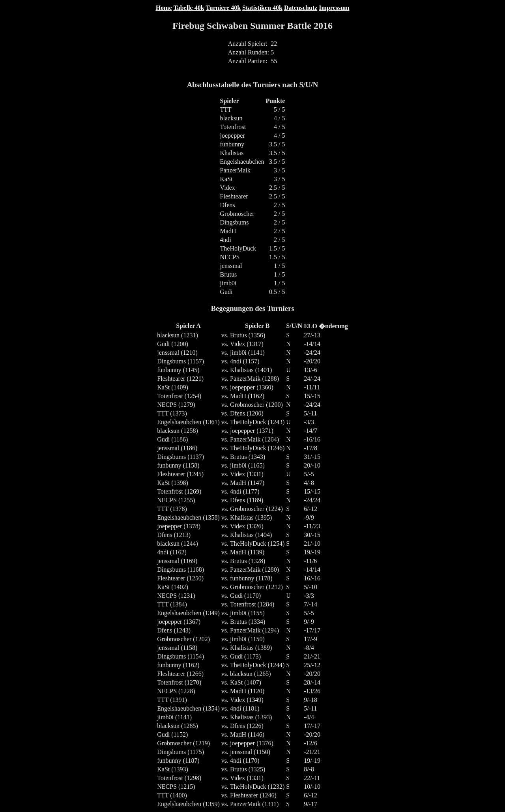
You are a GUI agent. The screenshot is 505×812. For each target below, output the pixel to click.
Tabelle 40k (189, 8)
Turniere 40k (223, 8)
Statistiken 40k (262, 8)
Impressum (334, 8)
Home (164, 8)
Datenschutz (301, 8)
